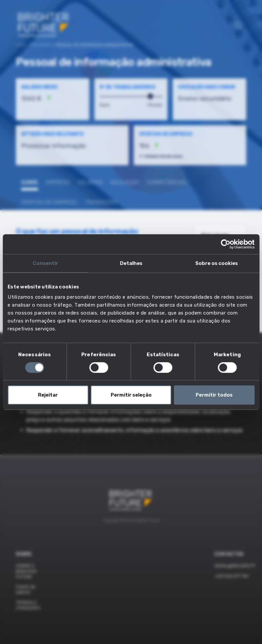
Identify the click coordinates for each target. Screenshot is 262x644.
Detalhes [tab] (131, 263)
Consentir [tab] (45, 263)
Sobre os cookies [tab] (217, 263)
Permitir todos (214, 395)
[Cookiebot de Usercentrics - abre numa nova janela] (225, 244)
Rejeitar (48, 395)
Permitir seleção (131, 395)
